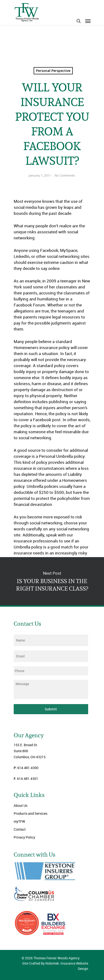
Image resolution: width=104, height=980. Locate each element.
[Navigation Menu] (88, 21)
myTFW (19, 821)
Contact (20, 829)
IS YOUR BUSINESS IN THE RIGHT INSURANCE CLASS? (52, 581)
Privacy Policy (24, 837)
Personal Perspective (53, 71)
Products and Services (31, 813)
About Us (21, 805)
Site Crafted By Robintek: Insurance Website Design (55, 966)
